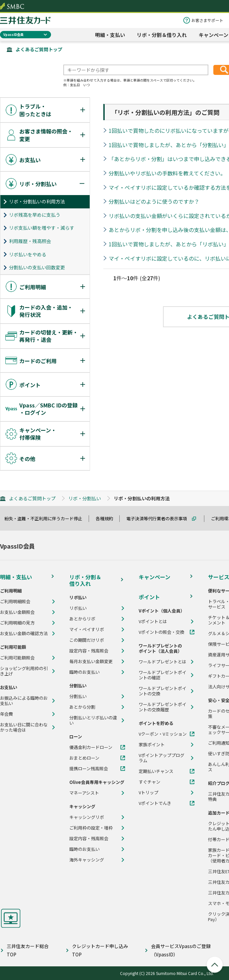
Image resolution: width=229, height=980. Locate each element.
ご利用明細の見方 (17, 623)
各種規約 (107, 518)
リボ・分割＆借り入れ (162, 35)
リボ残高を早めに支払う (35, 215)
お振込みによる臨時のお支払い (24, 701)
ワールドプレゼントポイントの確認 (162, 675)
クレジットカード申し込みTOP (100, 950)
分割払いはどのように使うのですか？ (154, 201)
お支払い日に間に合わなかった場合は (24, 727)
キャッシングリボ (87, 817)
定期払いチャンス (156, 771)
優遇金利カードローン (91, 747)
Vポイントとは (153, 621)
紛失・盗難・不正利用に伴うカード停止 (46, 518)
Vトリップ (148, 793)
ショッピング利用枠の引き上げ (24, 671)
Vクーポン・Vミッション (163, 734)
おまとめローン (84, 758)
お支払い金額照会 (17, 612)
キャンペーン (213, 35)
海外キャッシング (87, 860)
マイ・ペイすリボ (87, 629)
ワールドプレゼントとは (162, 662)
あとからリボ (82, 619)
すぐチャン (149, 782)
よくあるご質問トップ (39, 49)
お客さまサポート (207, 20)
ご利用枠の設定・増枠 (91, 828)
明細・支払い (110, 35)
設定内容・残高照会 (89, 651)
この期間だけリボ (87, 640)
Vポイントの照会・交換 (161, 632)
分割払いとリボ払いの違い (93, 720)
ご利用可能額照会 (17, 658)
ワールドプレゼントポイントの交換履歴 (162, 707)
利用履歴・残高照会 (30, 241)
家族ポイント (152, 745)
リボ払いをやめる (28, 254)
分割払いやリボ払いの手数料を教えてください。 (167, 173)
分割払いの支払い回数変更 (37, 267)
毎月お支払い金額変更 (91, 661)
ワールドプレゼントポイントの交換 (162, 691)
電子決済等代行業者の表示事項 (160, 518)
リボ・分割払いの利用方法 (37, 201)
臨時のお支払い (84, 672)
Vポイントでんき (155, 803)
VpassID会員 (13, 34)
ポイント (149, 597)
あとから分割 (82, 707)
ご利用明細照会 (15, 602)
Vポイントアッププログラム (161, 758)
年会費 (6, 714)
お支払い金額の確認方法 (24, 633)
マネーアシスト (84, 793)
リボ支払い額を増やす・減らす (42, 228)
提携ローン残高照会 (89, 769)
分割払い (78, 696)
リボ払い (78, 608)
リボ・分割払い (85, 498)
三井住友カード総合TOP (28, 950)
